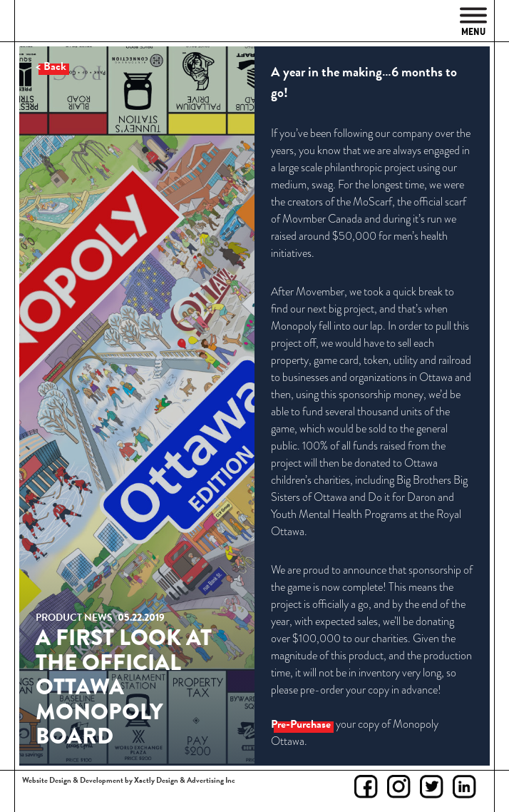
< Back (51, 66)
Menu (473, 22)
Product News (74, 618)
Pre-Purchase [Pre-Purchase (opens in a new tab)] (301, 724)
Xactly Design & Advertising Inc (185, 780)
